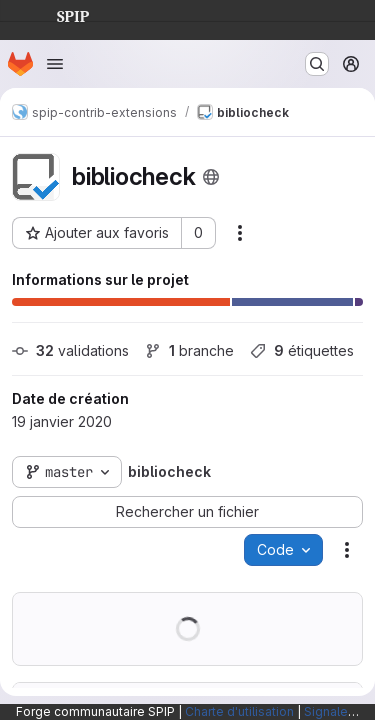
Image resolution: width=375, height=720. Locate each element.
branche (189, 350)
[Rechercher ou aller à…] (317, 64)
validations (70, 350)
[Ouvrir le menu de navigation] (55, 64)
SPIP (57, 14)
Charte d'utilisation (239, 711)
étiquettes (302, 350)
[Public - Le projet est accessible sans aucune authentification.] (211, 177)
